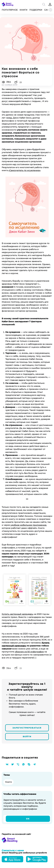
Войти (27, 737)
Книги (23, 10)
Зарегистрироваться (27, 728)
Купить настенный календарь (17, 614)
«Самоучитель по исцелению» (24, 170)
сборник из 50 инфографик (29, 652)
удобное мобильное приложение (28, 525)
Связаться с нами (13, 850)
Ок (28, 819)
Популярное (10, 10)
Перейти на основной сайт (16, 834)
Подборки (36, 10)
